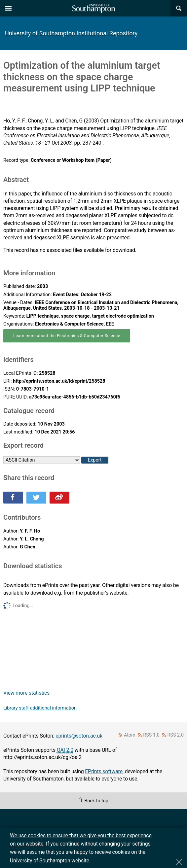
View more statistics (26, 693)
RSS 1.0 (151, 735)
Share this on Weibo (59, 498)
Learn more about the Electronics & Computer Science (67, 336)
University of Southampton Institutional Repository (71, 33)
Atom (130, 735)
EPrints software (104, 771)
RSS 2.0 (176, 735)
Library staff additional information (40, 708)
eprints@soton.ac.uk (79, 736)
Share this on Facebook (13, 498)
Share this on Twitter (36, 498)
